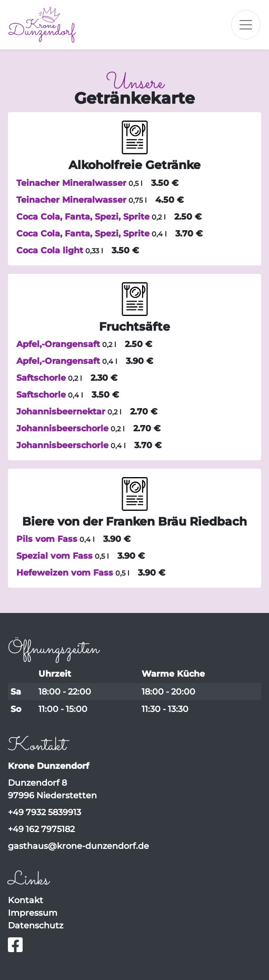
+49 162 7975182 (41, 829)
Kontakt (26, 900)
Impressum (33, 913)
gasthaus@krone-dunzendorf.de (78, 846)
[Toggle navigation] (246, 25)
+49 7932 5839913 (44, 812)
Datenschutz (36, 925)
